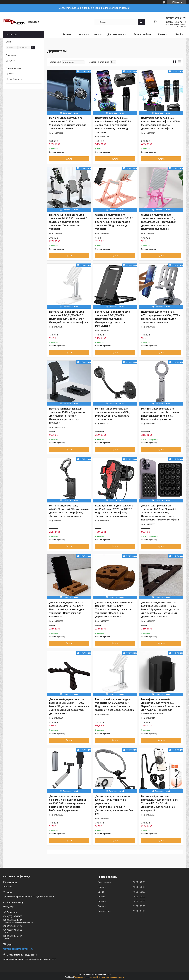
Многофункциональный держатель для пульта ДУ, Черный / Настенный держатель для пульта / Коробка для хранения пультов (161, 706)
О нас (97, 34)
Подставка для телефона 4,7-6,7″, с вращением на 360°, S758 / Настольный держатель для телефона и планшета (161, 317)
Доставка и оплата (117, 34)
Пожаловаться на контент (85, 977)
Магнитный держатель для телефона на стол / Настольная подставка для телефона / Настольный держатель (160, 414)
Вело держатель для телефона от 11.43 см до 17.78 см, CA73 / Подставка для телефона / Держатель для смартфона (114, 511)
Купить (69, 159)
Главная (67, 34)
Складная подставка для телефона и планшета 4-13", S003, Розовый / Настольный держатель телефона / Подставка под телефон (159, 222)
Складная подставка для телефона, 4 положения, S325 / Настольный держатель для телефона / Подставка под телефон (114, 222)
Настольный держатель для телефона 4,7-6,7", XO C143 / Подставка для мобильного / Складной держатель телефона (69, 317)
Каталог (83, 34)
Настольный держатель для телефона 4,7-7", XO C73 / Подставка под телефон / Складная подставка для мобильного (113, 319)
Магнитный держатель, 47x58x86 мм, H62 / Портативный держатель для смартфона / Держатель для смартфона (69, 511)
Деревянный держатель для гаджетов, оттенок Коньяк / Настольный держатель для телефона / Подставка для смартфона (67, 609)
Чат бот (179, 34)
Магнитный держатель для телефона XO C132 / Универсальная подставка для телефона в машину (68, 123)
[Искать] (141, 22)
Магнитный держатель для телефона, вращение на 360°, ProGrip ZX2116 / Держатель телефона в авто (113, 414)
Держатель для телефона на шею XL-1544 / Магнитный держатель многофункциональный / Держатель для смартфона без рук (114, 805)
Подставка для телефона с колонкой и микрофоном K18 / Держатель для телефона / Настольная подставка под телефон (113, 125)
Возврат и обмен (142, 34)
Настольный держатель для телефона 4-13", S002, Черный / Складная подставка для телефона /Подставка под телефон (68, 222)
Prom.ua (108, 975)
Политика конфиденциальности (111, 977)
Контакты (163, 34)
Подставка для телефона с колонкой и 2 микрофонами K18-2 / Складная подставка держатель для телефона (160, 123)
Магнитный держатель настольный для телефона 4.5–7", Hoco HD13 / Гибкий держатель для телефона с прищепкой (160, 803)
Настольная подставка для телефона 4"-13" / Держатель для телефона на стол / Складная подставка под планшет (67, 416)
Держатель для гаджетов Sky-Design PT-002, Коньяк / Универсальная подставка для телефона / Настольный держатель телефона (114, 609)
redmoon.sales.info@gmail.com (18, 949)
